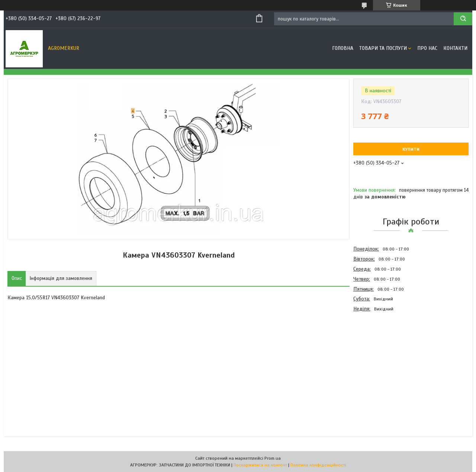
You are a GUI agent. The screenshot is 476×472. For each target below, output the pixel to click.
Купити (411, 149)
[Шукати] (463, 19)
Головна (343, 48)
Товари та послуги (383, 48)
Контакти (455, 48)
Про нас (427, 48)
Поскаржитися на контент (260, 465)
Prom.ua (273, 458)
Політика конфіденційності (318, 465)
